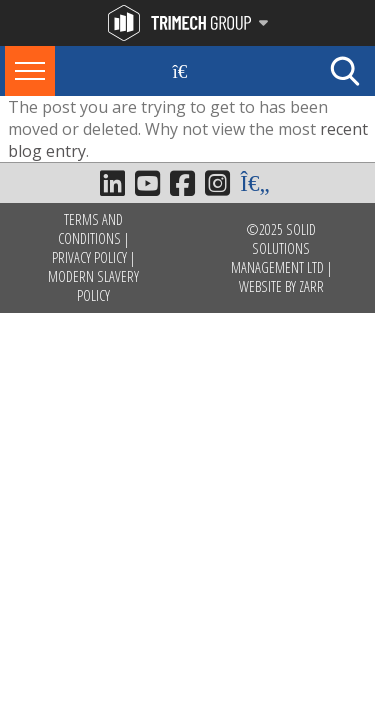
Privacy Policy (89, 257)
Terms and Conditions (90, 229)
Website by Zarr (281, 286)
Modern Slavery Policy (93, 286)
